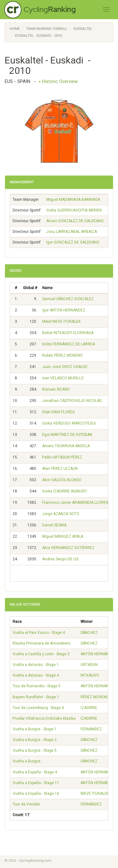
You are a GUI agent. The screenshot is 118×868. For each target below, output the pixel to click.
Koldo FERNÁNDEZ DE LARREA (69, 344)
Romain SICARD (56, 389)
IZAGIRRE (89, 708)
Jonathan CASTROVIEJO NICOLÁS (72, 401)
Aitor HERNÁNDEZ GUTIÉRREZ (68, 548)
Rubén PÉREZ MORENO (62, 355)
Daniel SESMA (54, 525)
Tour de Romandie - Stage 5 (37, 686)
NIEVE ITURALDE (95, 794)
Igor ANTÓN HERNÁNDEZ (64, 310)
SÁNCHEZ (89, 633)
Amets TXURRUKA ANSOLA (66, 446)
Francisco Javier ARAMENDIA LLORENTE (77, 503)
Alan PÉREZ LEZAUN (60, 469)
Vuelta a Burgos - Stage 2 (35, 740)
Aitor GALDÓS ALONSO (62, 480)
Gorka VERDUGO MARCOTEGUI (69, 423)
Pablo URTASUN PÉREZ (62, 457)
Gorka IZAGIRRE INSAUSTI (65, 491)
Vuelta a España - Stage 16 (36, 794)
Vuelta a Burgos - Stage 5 (35, 750)
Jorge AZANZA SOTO (61, 514)
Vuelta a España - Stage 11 (36, 783)
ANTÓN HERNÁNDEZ (98, 654)
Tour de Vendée (26, 804)
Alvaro (75, 221)
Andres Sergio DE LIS (60, 559)
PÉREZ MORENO (95, 697)
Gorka (74, 210)
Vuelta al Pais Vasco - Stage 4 (39, 633)
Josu (72, 232)
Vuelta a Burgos (27, 761)
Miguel (73, 200)
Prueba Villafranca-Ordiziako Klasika (44, 718)
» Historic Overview (58, 81)
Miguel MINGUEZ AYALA (63, 536)
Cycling (50, 9)
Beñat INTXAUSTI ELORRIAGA (68, 333)
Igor (73, 242)
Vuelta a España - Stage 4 (35, 772)
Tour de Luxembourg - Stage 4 (38, 708)
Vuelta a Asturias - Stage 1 (36, 665)
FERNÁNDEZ (91, 729)
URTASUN (89, 665)
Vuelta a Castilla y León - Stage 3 (41, 654)
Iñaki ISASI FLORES (58, 412)
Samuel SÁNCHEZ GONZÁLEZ (68, 299)
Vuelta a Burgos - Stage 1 (35, 729)
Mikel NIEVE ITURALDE (62, 321)
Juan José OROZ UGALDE (65, 367)
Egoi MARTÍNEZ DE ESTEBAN (67, 435)
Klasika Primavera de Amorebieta (41, 643)
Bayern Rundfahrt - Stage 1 (36, 697)
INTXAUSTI (90, 675)
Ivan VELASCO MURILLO (63, 378)
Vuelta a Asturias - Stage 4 (36, 675)
